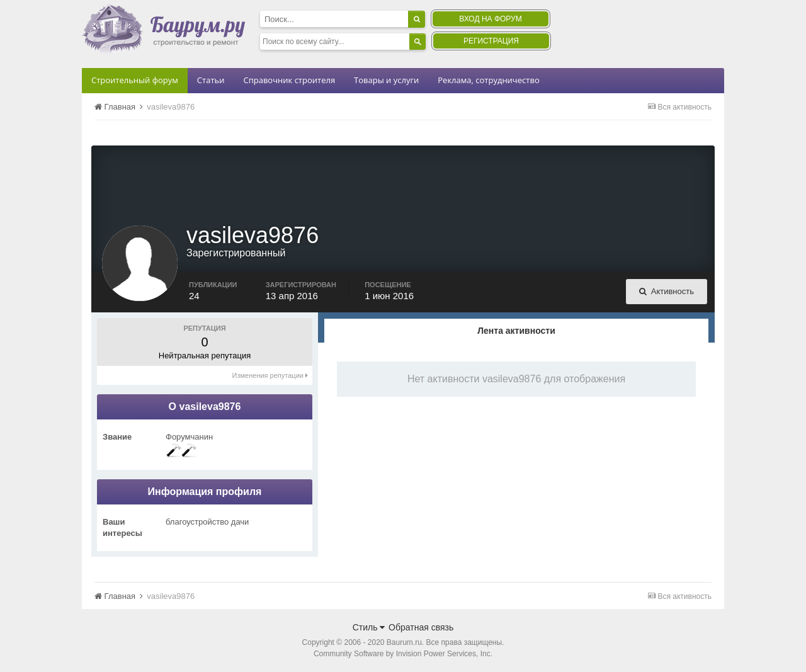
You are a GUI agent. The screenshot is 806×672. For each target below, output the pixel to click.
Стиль (369, 627)
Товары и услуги (386, 80)
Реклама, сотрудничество (488, 80)
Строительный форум (135, 80)
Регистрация (491, 41)
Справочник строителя (289, 80)
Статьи (211, 80)
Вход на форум (490, 19)
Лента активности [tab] (516, 331)
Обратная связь (421, 627)
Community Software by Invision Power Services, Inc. (403, 654)
